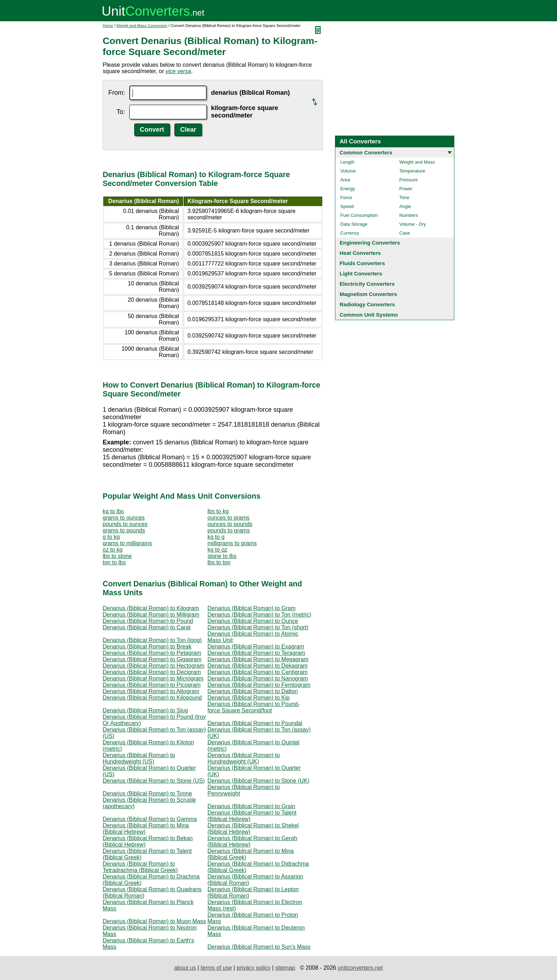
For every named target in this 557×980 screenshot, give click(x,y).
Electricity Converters (367, 284)
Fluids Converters (362, 263)
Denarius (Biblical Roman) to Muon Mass (154, 921)
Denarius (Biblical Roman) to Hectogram (153, 666)
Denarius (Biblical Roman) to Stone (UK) (258, 781)
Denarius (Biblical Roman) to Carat (147, 627)
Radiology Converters (367, 304)
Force (346, 198)
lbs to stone (117, 556)
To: (121, 112)
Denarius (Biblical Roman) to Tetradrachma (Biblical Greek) (140, 867)
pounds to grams (229, 530)
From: (117, 93)
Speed (347, 206)
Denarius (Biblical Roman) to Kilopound (152, 698)
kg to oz (217, 550)
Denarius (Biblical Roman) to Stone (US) (154, 781)
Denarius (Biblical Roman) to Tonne (147, 793)
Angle (405, 206)
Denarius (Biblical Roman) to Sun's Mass (259, 947)
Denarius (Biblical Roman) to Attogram (151, 691)
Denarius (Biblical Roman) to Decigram (152, 672)
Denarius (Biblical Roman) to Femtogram (259, 685)
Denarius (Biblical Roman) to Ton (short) (258, 627)
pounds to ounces (125, 524)
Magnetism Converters (368, 294)
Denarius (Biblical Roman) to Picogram (152, 685)
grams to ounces (124, 518)
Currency (350, 233)
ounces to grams (228, 518)
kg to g (216, 537)
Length (347, 162)
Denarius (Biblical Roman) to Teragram (256, 653)
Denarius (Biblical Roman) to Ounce (253, 621)
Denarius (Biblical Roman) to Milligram (151, 615)
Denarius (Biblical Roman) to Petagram (152, 653)
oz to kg (113, 550)
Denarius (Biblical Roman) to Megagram (258, 659)
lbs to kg (218, 511)
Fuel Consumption (359, 215)
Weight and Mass (417, 162)
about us (185, 968)
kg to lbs (113, 511)
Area (345, 180)
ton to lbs (114, 562)
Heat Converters (360, 253)
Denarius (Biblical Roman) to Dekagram (258, 666)
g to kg (111, 537)
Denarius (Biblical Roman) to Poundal (255, 723)
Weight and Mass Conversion (142, 26)
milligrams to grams (232, 543)
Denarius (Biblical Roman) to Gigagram (152, 659)
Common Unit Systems (369, 315)
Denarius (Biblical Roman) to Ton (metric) (259, 615)
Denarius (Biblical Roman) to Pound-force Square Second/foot (254, 707)
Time (404, 198)
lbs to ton (219, 562)
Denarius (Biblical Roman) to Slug (145, 710)
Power (406, 189)
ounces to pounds (230, 524)
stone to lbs (222, 556)
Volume (348, 171)
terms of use (216, 968)
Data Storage (354, 224)
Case (405, 233)
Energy (348, 189)
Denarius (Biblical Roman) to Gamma (150, 819)
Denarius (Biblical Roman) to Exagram (256, 647)
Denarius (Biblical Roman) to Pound (148, 621)
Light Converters (361, 273)
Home (108, 26)
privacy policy (254, 968)
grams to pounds (124, 530)
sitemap (285, 968)
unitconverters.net (360, 968)
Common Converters (366, 152)
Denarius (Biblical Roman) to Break (147, 647)
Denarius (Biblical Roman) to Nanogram (258, 678)
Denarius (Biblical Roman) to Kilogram (151, 608)
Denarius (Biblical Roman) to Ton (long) (152, 640)
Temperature (412, 171)
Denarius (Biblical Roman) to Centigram (258, 672)
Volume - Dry (413, 224)
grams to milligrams (127, 543)
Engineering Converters (370, 243)
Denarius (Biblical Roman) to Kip (248, 698)
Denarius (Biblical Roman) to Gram (252, 608)
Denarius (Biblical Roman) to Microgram (153, 678)
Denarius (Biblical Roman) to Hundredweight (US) (139, 758)
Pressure (409, 180)
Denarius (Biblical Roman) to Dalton (253, 691)
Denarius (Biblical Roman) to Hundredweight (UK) (244, 758)
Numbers (409, 215)
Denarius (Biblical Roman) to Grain (251, 806)
